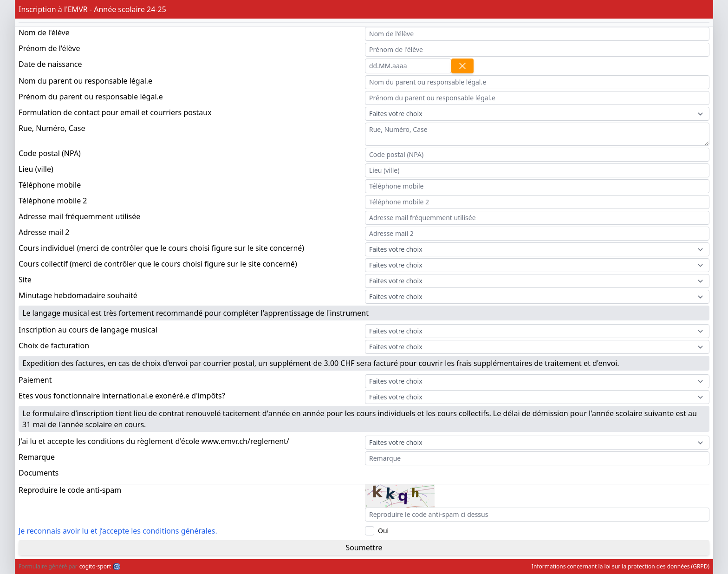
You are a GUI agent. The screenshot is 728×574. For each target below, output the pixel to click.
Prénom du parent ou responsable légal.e (91, 97)
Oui (383, 531)
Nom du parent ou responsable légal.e (85, 81)
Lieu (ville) (36, 169)
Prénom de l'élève (49, 48)
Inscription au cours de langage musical (88, 330)
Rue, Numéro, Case (52, 128)
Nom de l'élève (44, 33)
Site (25, 280)
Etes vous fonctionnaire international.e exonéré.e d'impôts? (122, 396)
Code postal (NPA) (50, 153)
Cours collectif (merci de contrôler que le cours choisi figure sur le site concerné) (158, 264)
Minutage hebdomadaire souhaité (78, 295)
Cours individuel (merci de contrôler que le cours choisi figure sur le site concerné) (161, 248)
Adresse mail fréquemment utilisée (79, 216)
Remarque (37, 457)
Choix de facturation (54, 346)
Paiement (35, 380)
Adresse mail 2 (44, 232)
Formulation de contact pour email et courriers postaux (115, 112)
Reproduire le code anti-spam (70, 490)
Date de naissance (50, 64)
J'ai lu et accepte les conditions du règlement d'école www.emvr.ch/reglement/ (154, 441)
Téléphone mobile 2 (53, 201)
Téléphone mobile (50, 185)
